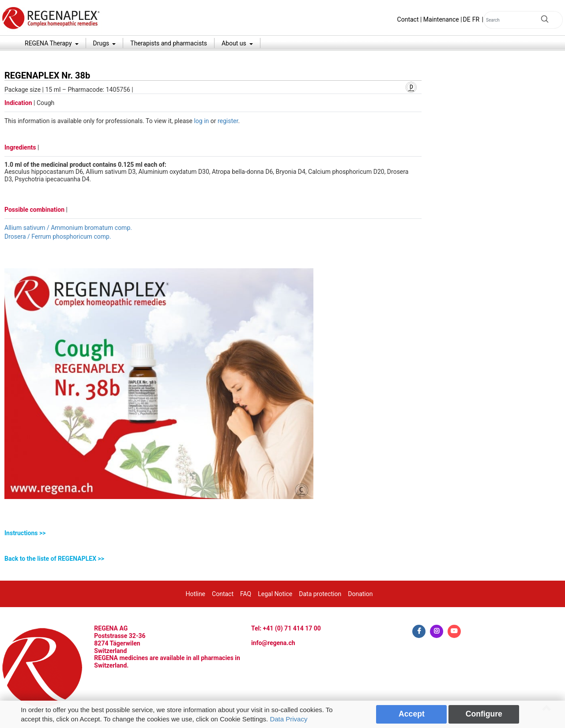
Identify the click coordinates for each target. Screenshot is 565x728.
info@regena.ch (273, 643)
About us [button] (235, 43)
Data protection (320, 594)
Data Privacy (288, 719)
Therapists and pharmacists (169, 43)
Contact (408, 19)
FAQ (246, 594)
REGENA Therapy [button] (49, 43)
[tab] (213, 533)
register (228, 121)
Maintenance (441, 19)
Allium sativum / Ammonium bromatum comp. (68, 228)
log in (201, 121)
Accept (412, 714)
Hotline (196, 594)
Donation (360, 594)
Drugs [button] (102, 43)
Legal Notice (275, 594)
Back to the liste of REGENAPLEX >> (54, 559)
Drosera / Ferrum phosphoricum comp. (58, 236)
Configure (484, 714)
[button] (213, 533)
